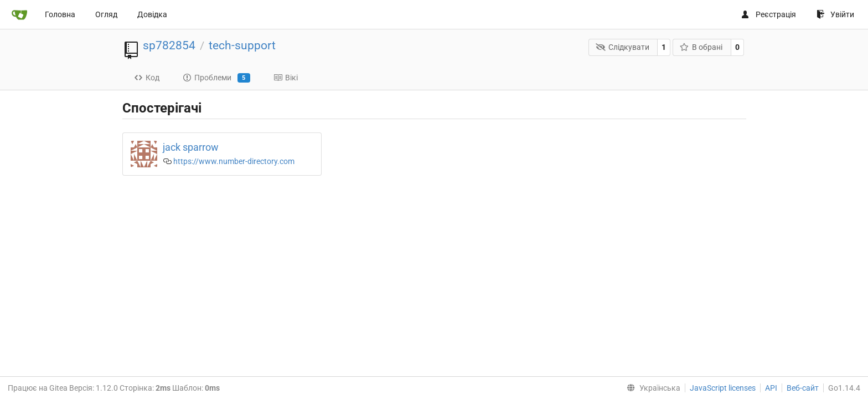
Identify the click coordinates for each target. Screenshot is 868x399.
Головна (60, 14)
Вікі (286, 78)
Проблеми (216, 78)
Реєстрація (768, 14)
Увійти (835, 14)
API (771, 388)
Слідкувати (622, 47)
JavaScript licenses (723, 388)
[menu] (651, 388)
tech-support (242, 45)
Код (147, 78)
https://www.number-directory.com (234, 161)
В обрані (701, 47)
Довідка (152, 14)
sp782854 (169, 45)
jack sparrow (191, 147)
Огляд (106, 14)
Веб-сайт (803, 388)
